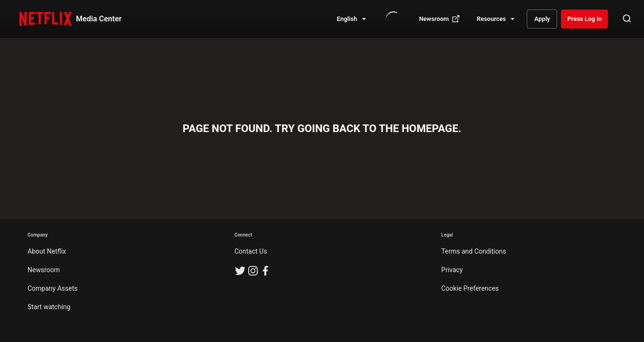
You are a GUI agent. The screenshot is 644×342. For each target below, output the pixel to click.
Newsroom (44, 270)
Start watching (49, 307)
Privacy (452, 270)
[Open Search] (627, 19)
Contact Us (251, 251)
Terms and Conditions (474, 251)
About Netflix (47, 251)
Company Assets (53, 288)
